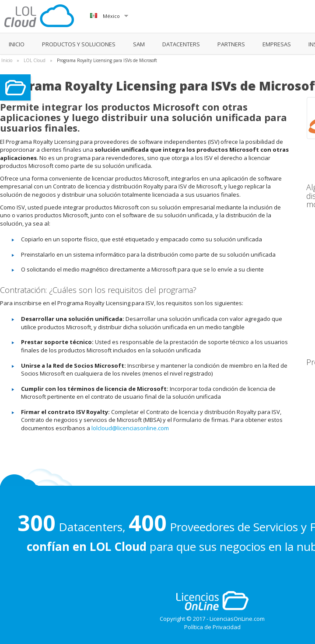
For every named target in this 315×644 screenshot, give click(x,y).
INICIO (17, 44)
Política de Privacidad (212, 627)
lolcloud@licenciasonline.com (130, 428)
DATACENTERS (181, 44)
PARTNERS (231, 44)
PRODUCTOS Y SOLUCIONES (79, 44)
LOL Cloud (35, 60)
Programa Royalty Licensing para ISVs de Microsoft (107, 60)
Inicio (7, 60)
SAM (139, 44)
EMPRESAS (277, 44)
